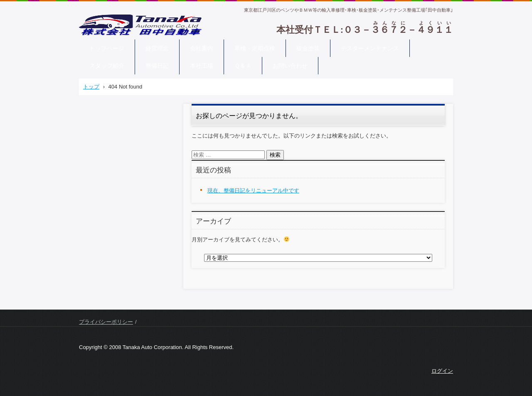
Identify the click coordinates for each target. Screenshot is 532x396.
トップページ (107, 48)
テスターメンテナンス (370, 48)
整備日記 (157, 66)
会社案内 (202, 48)
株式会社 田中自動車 (116, 41)
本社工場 (202, 66)
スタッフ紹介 (107, 66)
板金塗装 (308, 48)
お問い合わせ (290, 66)
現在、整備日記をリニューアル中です (253, 191)
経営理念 (157, 48)
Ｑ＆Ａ (243, 66)
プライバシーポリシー (106, 322)
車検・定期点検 (255, 48)
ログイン (442, 371)
